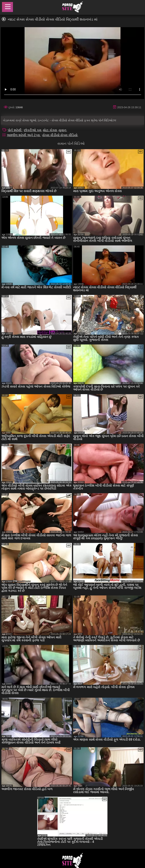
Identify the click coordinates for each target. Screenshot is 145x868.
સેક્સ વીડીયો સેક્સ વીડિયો (60, 135)
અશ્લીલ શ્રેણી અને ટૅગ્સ (24, 135)
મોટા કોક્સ (50, 130)
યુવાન (62, 130)
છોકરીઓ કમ (32, 130)
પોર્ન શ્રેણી (15, 130)
